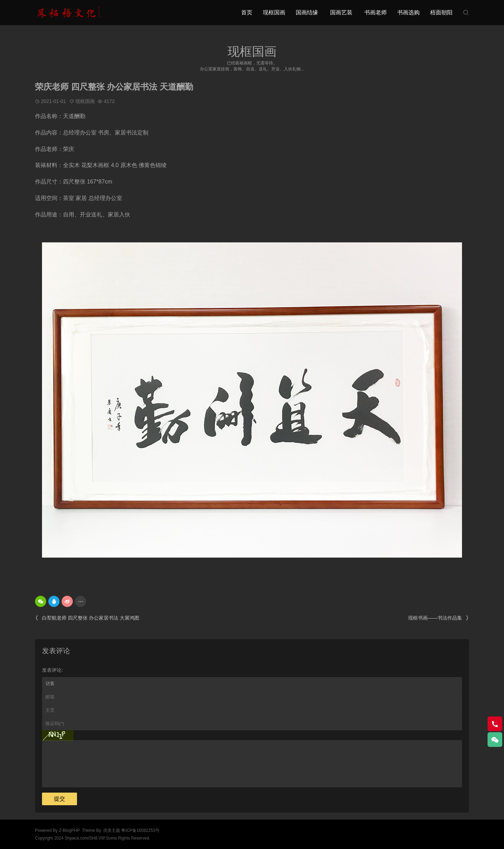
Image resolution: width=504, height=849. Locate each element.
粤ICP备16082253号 (140, 830)
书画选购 (408, 12)
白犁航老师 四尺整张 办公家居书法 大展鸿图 (87, 618)
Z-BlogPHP (69, 830)
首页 (247, 12)
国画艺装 (341, 12)
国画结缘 (307, 12)
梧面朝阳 (441, 12)
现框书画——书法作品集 (439, 618)
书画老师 (376, 12)
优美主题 (112, 830)
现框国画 (274, 12)
